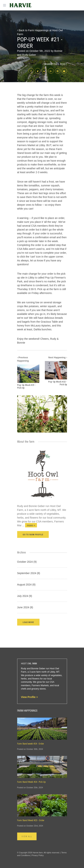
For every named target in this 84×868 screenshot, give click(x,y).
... (30, 525)
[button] (28, 622)
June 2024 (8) (25, 607)
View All (27, 836)
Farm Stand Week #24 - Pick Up (31, 782)
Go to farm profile (33, 535)
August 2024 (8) (26, 585)
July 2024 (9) (25, 596)
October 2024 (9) (27, 562)
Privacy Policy (38, 855)
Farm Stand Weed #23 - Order (31, 820)
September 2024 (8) (29, 573)
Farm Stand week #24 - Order (31, 744)
